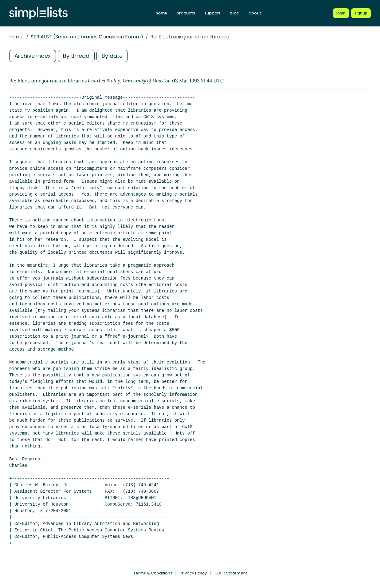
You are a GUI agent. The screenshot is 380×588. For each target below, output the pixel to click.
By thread (76, 56)
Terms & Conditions (153, 573)
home (161, 13)
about (255, 13)
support (212, 13)
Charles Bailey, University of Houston (129, 81)
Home (16, 37)
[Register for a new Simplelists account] (361, 13)
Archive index (33, 56)
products (186, 13)
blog (235, 13)
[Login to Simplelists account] (341, 13)
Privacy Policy (193, 573)
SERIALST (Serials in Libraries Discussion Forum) (87, 37)
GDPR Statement (231, 573)
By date (112, 56)
